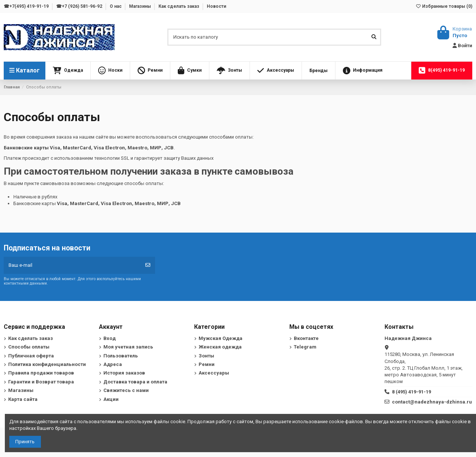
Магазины (141, 6)
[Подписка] (148, 265)
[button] (68, 71)
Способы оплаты (29, 347)
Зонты (206, 356)
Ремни (207, 364)
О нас (116, 6)
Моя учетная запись (128, 347)
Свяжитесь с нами (126, 390)
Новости (216, 6)
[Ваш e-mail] (72, 265)
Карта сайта (23, 399)
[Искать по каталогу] (374, 37)
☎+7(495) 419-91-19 (27, 6)
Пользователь (121, 356)
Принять (25, 442)
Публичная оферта (31, 356)
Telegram (305, 347)
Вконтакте (306, 338)
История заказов (124, 373)
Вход (110, 338)
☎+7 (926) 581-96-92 (80, 6)
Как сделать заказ (179, 6)
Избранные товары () (444, 6)
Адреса (113, 364)
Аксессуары (214, 373)
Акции (111, 399)
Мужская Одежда (221, 338)
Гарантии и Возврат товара (41, 382)
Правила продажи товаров (41, 373)
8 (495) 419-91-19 (411, 392)
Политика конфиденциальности (47, 364)
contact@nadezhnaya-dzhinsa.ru (432, 402)
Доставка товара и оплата (135, 382)
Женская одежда (220, 347)
